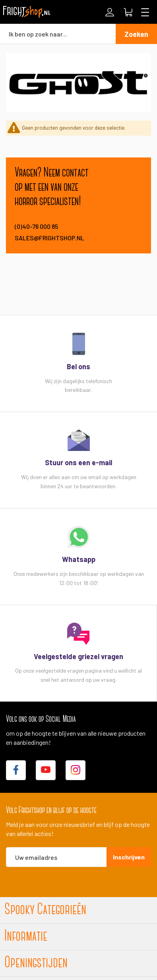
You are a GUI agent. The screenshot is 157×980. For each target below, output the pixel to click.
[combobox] (58, 34)
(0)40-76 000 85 (36, 226)
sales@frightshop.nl (49, 238)
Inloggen (110, 12)
